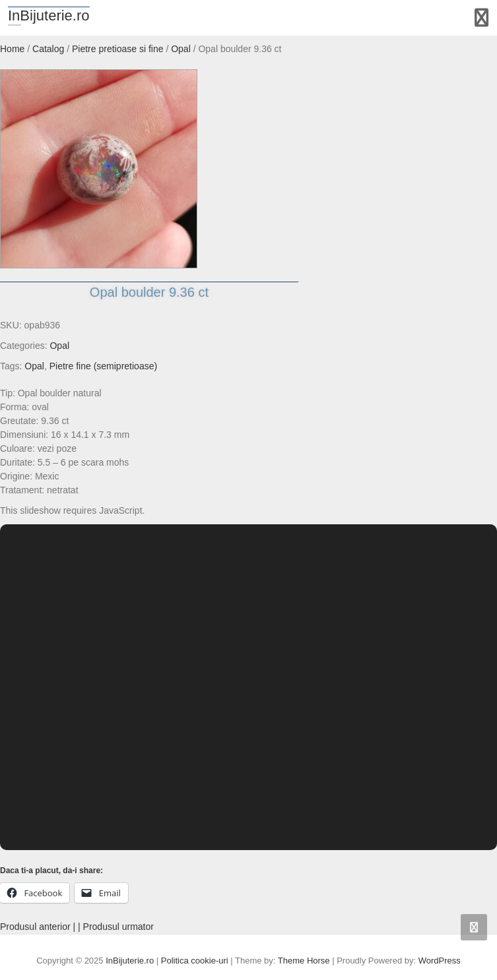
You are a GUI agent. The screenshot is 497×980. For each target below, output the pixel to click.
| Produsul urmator (116, 927)
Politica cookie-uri (195, 961)
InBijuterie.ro (49, 15)
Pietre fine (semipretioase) (103, 366)
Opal (59, 346)
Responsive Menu (481, 17)
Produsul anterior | (38, 927)
